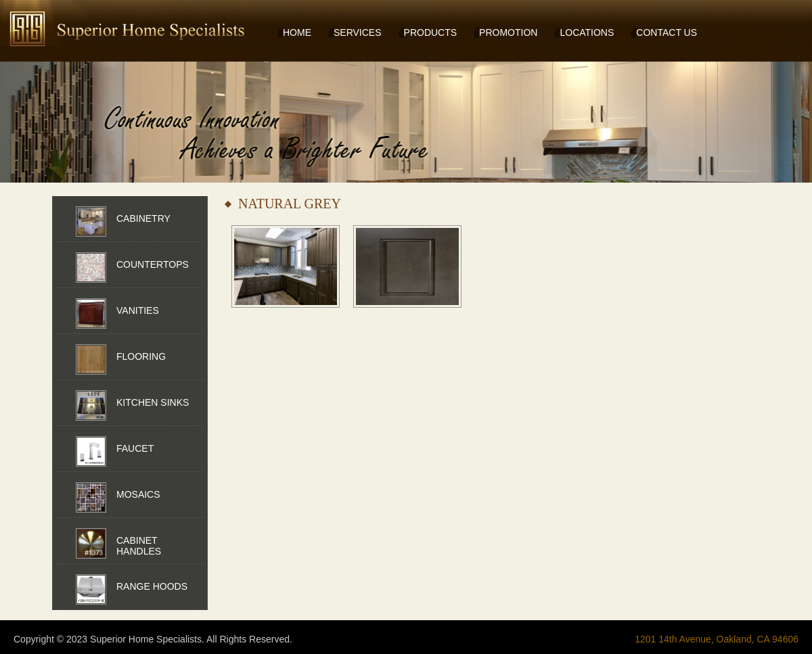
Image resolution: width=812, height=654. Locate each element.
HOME (297, 32)
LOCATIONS (587, 32)
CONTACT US (667, 32)
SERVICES (358, 32)
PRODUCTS (431, 32)
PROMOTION (508, 32)
